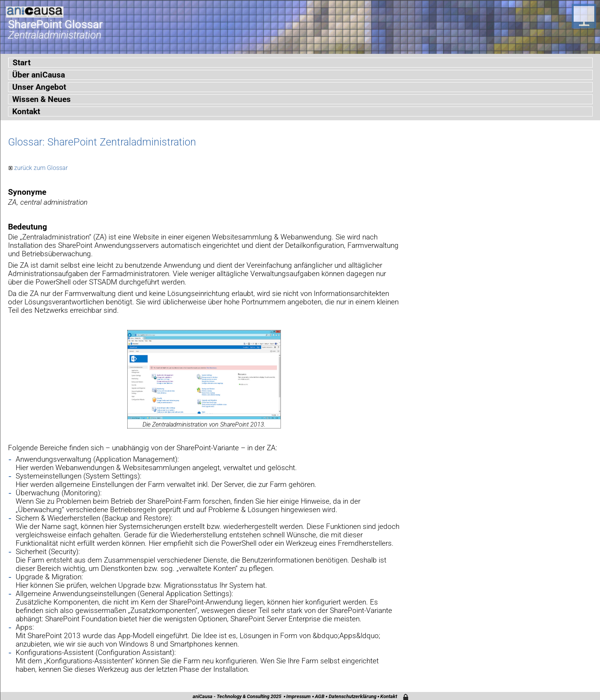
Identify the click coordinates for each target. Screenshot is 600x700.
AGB (320, 696)
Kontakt (26, 112)
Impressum (298, 696)
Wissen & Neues (41, 99)
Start (22, 63)
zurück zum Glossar (41, 168)
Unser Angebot (39, 87)
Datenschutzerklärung (353, 696)
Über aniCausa (39, 75)
